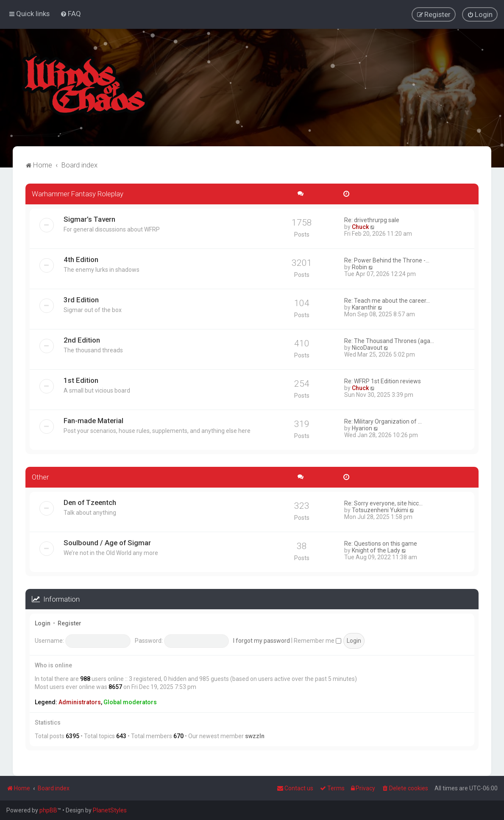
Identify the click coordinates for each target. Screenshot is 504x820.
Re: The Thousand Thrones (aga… (389, 340)
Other (40, 476)
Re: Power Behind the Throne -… (387, 259)
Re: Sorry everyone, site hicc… (383, 502)
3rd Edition (81, 299)
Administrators (80, 701)
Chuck (360, 226)
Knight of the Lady (376, 549)
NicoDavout (367, 347)
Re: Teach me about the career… (387, 300)
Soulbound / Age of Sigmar (107, 542)
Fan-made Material (93, 420)
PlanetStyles (110, 810)
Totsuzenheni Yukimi (380, 509)
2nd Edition (82, 339)
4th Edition (81, 259)
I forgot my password (262, 640)
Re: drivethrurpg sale (372, 219)
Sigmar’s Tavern (89, 218)
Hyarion (362, 427)
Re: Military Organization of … (383, 421)
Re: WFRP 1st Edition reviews (383, 380)
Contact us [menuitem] (295, 788)
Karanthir (364, 307)
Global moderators (130, 701)
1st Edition (81, 379)
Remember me (317, 640)
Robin (359, 266)
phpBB (48, 810)
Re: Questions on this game (381, 543)
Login (43, 623)
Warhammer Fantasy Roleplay (78, 193)
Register (70, 623)
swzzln (255, 736)
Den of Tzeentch (90, 502)
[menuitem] (71, 14)
